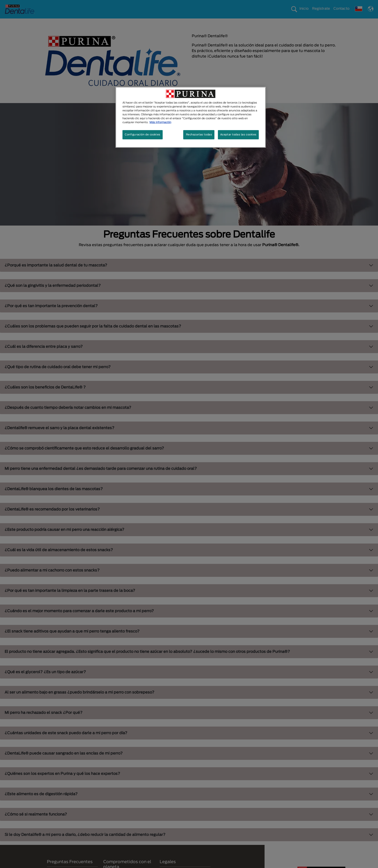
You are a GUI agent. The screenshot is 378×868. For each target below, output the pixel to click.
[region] (191, 117)
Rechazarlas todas (199, 135)
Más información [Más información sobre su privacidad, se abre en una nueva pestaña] (160, 122)
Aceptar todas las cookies (238, 135)
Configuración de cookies (143, 135)
